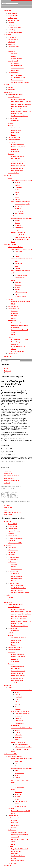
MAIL (6, 510)
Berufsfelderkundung (18, 99)
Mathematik (19, 228)
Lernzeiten (11, 23)
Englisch (17, 185)
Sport (13, 242)
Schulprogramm (13, 15)
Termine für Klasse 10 (18, 161)
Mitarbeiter (11, 44)
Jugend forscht (19, 263)
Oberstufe (11, 154)
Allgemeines (15, 63)
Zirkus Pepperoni (20, 297)
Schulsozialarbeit (13, 47)
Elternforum (15, 70)
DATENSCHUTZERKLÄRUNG (13, 512)
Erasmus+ (11, 299)
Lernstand (15, 149)
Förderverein (12, 51)
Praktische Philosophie (22, 239)
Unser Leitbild (12, 13)
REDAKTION (8, 515)
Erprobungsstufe (13, 118)
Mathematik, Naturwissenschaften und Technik (19, 330)
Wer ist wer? (8, 35)
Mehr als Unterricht (10, 244)
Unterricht (8, 175)
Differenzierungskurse (18, 147)
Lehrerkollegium (13, 39)
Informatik (18, 225)
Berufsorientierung (14, 97)
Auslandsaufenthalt (18, 144)
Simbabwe (15, 344)
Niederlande (15, 316)
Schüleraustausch (13, 309)
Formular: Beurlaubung (12, 480)
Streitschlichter (20, 278)
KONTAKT (7, 505)
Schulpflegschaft (13, 61)
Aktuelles (7, 85)
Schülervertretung (14, 73)
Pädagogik (18, 209)
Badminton (18, 282)
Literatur (18, 194)
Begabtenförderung (14, 20)
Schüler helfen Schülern (19, 77)
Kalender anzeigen (27, 464)
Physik (17, 230)
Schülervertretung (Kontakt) (20, 82)
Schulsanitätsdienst (21, 275)
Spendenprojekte (17, 58)
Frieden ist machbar (18, 351)
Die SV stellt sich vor (18, 75)
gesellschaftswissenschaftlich (21, 202)
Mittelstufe (11, 142)
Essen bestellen (9, 478)
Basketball (18, 285)
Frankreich (15, 313)
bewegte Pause (16, 130)
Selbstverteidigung (21, 292)
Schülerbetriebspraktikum (20, 116)
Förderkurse (15, 132)
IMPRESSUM (8, 508)
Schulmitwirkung (17, 66)
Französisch (19, 187)
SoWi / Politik (19, 211)
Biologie (17, 220)
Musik (17, 197)
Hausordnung (16, 159)
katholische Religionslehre (23, 237)
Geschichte (18, 206)
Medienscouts (12, 25)
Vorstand (14, 54)
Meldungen (11, 90)
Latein (17, 192)
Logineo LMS (8, 356)
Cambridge (18, 252)
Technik (17, 268)
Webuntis (7, 483)
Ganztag (10, 125)
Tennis (17, 294)
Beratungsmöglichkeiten (16, 95)
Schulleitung (12, 37)
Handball (18, 287)
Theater (17, 256)
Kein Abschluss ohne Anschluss (21, 102)
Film (16, 254)
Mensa (13, 135)
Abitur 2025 (8, 471)
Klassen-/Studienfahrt (15, 137)
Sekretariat (11, 42)
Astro (16, 261)
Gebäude (11, 123)
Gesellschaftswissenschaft (20, 325)
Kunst (17, 190)
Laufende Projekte (17, 80)
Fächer (10, 178)
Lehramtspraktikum (14, 140)
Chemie (17, 223)
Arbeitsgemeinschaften (19, 128)
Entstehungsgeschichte (15, 32)
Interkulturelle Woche (18, 346)
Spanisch (18, 199)
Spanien (14, 318)
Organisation (8, 92)
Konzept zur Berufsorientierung (21, 104)
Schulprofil (8, 11)
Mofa (16, 266)
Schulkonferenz (13, 49)
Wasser (14, 349)
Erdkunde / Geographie (22, 204)
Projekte (10, 337)
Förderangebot (12, 18)
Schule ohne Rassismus (15, 27)
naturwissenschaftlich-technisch (22, 259)
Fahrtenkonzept (13, 306)
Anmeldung (11, 30)
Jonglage (17, 290)
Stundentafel (15, 121)
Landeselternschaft (17, 68)
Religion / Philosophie (18, 232)
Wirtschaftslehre (20, 213)
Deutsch (17, 183)
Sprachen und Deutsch (18, 323)
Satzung (14, 56)
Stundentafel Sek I (14, 173)
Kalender (11, 87)
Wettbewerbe (12, 320)
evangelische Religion (22, 235)
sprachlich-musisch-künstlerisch (21, 180)
